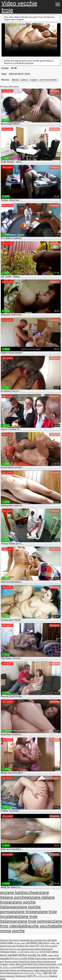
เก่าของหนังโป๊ (17, 967)
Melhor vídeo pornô (40, 943)
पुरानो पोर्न (32, 976)
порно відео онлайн (45, 959)
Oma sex (4, 949)
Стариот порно (8, 964)
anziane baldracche (17, 893)
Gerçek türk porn (8, 946)
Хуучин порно (12, 962)
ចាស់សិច (24, 959)
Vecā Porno (25, 962)
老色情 (31, 959)
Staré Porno (33, 964)
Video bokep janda (43, 970)
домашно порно (8, 952)
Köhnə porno (27, 970)
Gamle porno (50, 962)
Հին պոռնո (51, 946)
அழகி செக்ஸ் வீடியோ (28, 952)
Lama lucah (30, 967)
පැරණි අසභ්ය (43, 976)
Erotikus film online (26, 946)
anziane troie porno (30, 921)
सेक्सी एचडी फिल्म (20, 955)
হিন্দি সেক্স (40, 946)
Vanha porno (47, 949)
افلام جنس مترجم (22, 943)
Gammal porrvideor (31, 949)
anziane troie (22, 912)
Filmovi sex (15, 970)
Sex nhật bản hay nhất (41, 940)
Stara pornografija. (48, 964)
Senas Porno (37, 962)
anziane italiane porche (24, 895)
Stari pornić (21, 964)
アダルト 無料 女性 (43, 973)
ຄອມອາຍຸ (11, 976)
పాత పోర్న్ (32, 955)
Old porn (4, 940)
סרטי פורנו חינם (26, 973)
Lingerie (34, 80)
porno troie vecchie (48, 80)
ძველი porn (15, 949)
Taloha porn (21, 976)
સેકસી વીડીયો (46, 952)
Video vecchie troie (19, 7)
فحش (50, 955)
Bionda (15, 80)
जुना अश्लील (42, 955)
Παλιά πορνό (13, 973)
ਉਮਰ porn (15, 959)
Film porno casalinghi (19, 940)
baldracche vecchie (36, 926)
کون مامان (54, 943)
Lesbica (24, 80)
